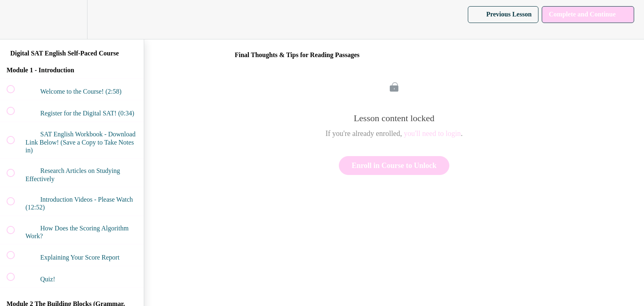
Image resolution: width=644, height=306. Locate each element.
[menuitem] (72, 20)
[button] (15, 20)
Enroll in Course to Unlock (394, 166)
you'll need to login (432, 133)
